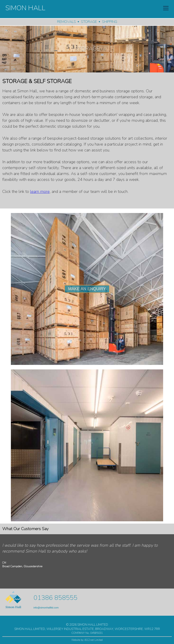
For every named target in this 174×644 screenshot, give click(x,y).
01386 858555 (56, 598)
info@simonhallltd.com (46, 608)
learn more (40, 192)
